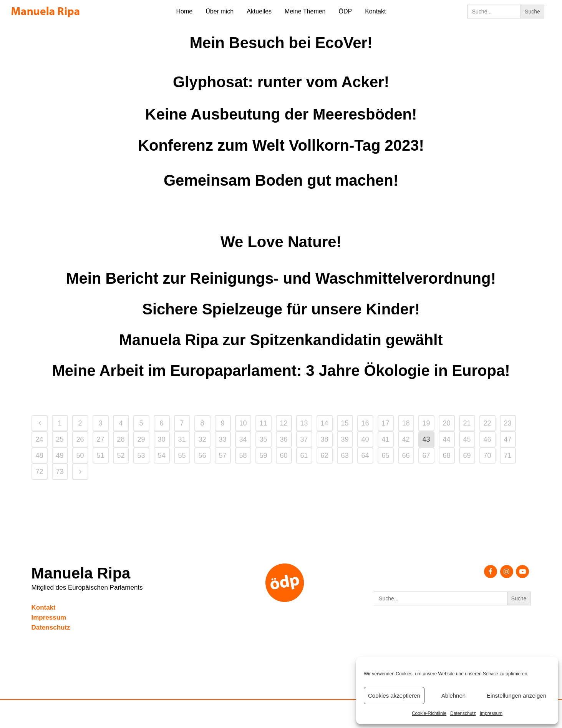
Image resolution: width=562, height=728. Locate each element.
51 (100, 455)
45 (467, 439)
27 (100, 439)
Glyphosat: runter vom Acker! (281, 82)
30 (161, 439)
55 (182, 455)
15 (345, 423)
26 (80, 439)
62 (324, 455)
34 (243, 439)
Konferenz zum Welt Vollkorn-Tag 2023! (281, 145)
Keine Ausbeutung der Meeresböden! (281, 114)
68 (446, 455)
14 (324, 423)
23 (507, 423)
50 (80, 455)
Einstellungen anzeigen (516, 696)
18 (406, 423)
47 (507, 439)
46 (487, 439)
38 (324, 439)
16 (365, 423)
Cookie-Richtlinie (429, 713)
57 (222, 455)
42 (406, 439)
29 (141, 439)
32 (202, 439)
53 (141, 455)
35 (263, 439)
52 (121, 455)
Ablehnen (453, 696)
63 (345, 455)
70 (487, 455)
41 (385, 439)
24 (39, 439)
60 (283, 455)
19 (426, 423)
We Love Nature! (281, 242)
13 (304, 423)
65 (385, 455)
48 (39, 455)
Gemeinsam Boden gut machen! (281, 180)
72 (39, 472)
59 (263, 455)
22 (487, 423)
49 (60, 455)
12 (283, 423)
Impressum (491, 713)
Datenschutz (463, 713)
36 (283, 439)
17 (385, 423)
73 (60, 472)
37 (304, 439)
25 (60, 439)
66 (406, 455)
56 (202, 455)
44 (446, 439)
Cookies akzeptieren (394, 696)
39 (345, 439)
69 (467, 455)
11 (263, 423)
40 (365, 439)
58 (243, 455)
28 (121, 439)
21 (467, 423)
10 (243, 423)
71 (507, 455)
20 (446, 423)
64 (365, 455)
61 (304, 455)
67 (426, 455)
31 (182, 439)
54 (161, 455)
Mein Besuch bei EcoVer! (281, 43)
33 (222, 439)
